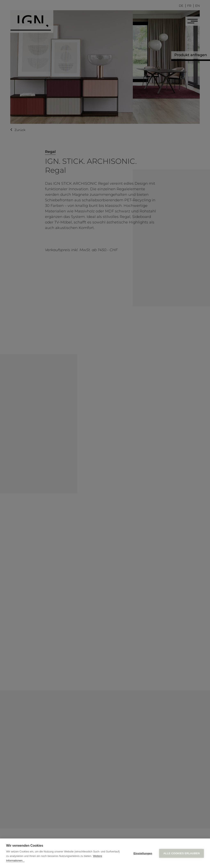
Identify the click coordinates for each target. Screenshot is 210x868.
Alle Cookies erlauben (181, 853)
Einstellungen (143, 853)
